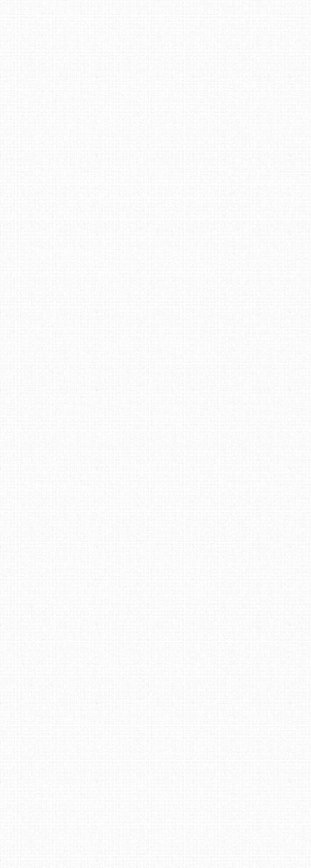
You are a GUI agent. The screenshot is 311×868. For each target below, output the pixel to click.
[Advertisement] (155, 77)
